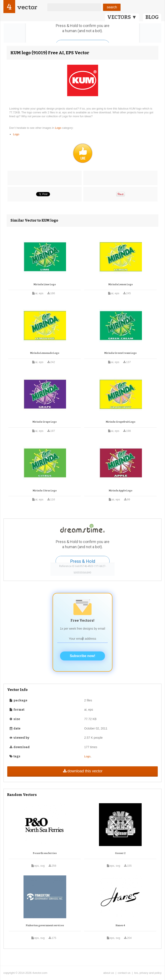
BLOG (152, 17)
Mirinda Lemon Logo (121, 284)
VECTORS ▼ (122, 17)
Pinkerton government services (45, 925)
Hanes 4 (120, 925)
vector (27, 7)
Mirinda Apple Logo (121, 491)
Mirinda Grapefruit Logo (121, 422)
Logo (59, 128)
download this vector (82, 771)
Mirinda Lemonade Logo (45, 353)
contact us (124, 973)
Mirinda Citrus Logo (45, 491)
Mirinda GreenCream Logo (120, 353)
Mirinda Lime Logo (45, 284)
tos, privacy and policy (148, 973)
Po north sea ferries (45, 853)
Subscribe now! (82, 656)
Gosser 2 (120, 853)
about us (109, 973)
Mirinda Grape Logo (45, 422)
